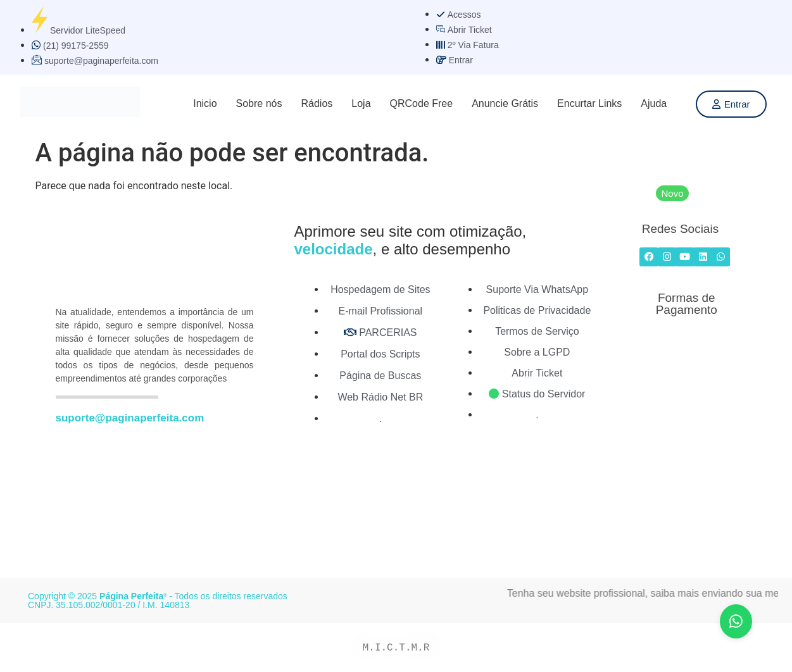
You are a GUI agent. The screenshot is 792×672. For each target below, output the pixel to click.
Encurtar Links (589, 103)
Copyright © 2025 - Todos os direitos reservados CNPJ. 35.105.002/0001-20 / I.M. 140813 (158, 600)
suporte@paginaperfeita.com (130, 418)
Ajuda (654, 103)
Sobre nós (259, 103)
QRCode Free (422, 103)
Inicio (205, 103)
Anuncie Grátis (505, 103)
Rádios (317, 103)
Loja (361, 103)
